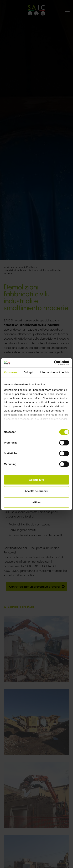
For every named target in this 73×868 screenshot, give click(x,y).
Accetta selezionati (36, 491)
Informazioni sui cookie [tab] (54, 372)
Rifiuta (37, 502)
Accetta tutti (37, 480)
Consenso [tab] (10, 372)
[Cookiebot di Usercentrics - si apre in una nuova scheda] (54, 363)
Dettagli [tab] (28, 372)
